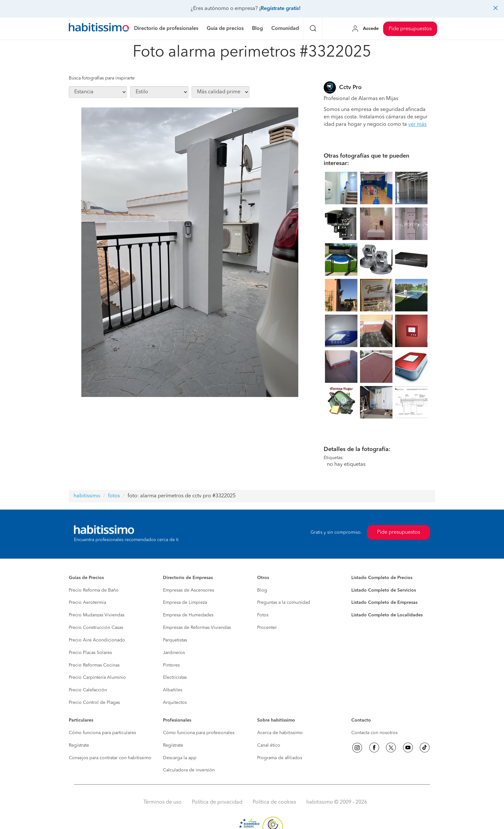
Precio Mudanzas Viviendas (97, 615)
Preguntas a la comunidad (284, 603)
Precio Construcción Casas (96, 628)
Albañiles (173, 690)
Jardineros (174, 653)
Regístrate (79, 745)
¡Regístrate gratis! (280, 9)
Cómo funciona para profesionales (199, 733)
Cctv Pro (350, 88)
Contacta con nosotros (374, 733)
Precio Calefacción (88, 690)
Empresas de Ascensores (189, 590)
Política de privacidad (217, 802)
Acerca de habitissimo (280, 733)
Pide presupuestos (410, 29)
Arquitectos (175, 703)
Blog (262, 590)
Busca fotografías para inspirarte (102, 78)
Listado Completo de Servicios (384, 590)
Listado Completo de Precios (382, 578)
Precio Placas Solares (90, 653)
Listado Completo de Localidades (387, 615)
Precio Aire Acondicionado (97, 640)
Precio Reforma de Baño (94, 590)
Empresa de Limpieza (185, 603)
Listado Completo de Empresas (384, 603)
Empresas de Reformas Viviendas (197, 628)
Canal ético (269, 745)
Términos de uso (162, 802)
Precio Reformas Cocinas (94, 665)
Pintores (171, 665)
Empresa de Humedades (188, 615)
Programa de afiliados (280, 758)
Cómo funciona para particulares (102, 733)
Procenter (267, 628)
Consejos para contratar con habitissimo (110, 758)
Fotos (263, 615)
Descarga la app (180, 758)
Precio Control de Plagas (94, 703)
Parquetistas (175, 640)
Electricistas (175, 677)
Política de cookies (274, 802)
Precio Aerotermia (87, 603)
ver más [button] (417, 124)
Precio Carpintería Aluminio (97, 677)
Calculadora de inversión (189, 770)
